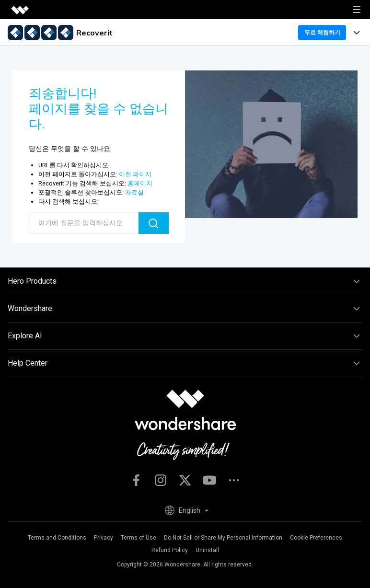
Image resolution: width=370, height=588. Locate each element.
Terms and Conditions (57, 538)
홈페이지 (140, 183)
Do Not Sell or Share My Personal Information (223, 538)
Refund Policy (170, 550)
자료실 (134, 192)
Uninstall (207, 550)
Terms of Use (139, 538)
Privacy (104, 538)
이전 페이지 (135, 174)
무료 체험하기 (322, 32)
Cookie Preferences (316, 538)
